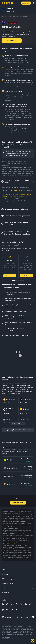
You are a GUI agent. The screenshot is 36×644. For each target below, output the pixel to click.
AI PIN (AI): (10, 8)
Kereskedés (10, 276)
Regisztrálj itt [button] (12, 41)
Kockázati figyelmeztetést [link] (10, 544)
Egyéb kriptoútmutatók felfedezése (18, 430)
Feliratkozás (26, 276)
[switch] (32, 617)
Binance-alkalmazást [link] (17, 190)
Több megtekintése (18, 424)
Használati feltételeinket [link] (24, 542)
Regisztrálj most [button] (18, 503)
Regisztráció (26, 3)
